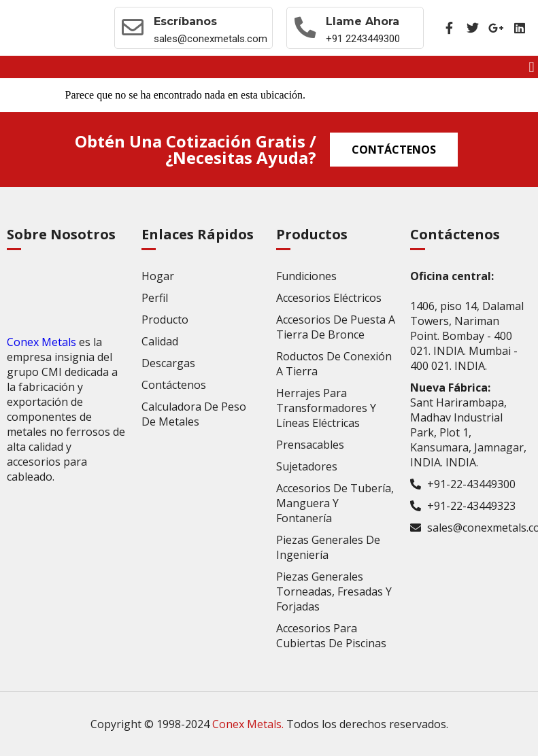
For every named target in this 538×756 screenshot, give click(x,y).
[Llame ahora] (305, 28)
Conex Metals (41, 342)
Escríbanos (185, 21)
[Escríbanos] (133, 28)
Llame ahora (363, 21)
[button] (532, 67)
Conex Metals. (248, 724)
